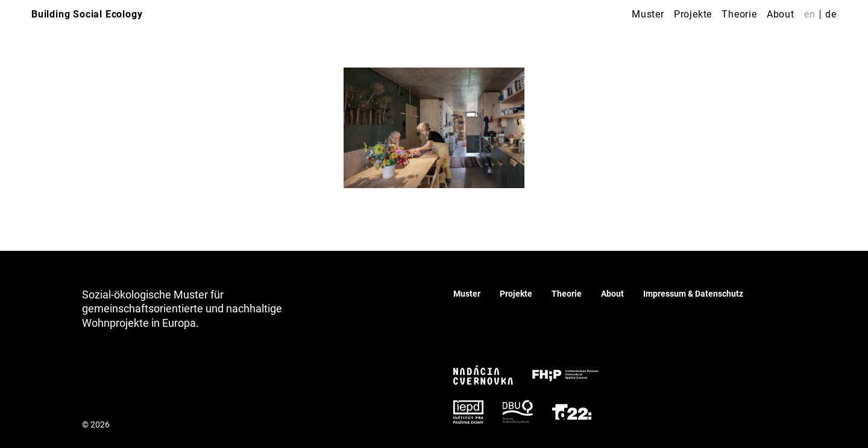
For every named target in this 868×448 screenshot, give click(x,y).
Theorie (739, 14)
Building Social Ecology (87, 14)
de (831, 14)
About (781, 14)
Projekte (693, 14)
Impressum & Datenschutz (693, 294)
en (810, 14)
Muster (648, 14)
